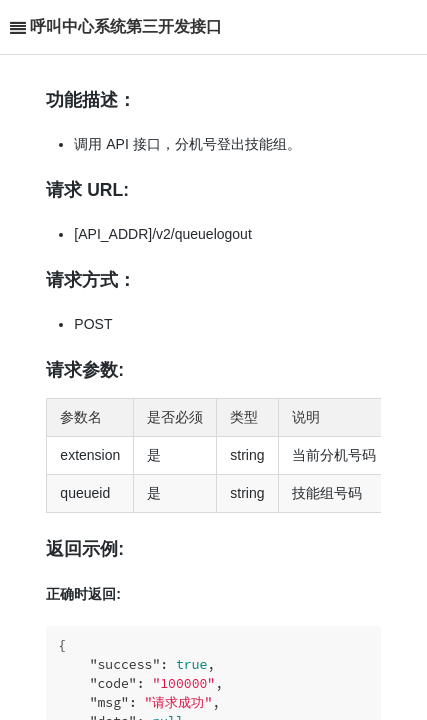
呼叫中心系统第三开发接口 (126, 26)
